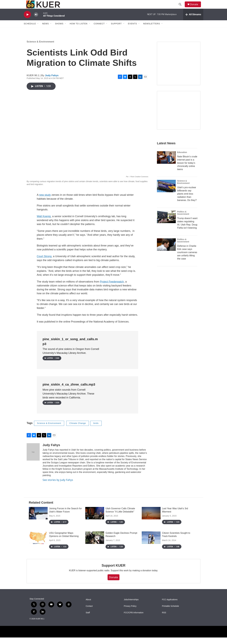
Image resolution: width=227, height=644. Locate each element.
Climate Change (78, 430)
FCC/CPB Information (134, 619)
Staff (88, 619)
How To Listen (79, 30)
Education (182, 159)
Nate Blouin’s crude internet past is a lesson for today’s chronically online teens (187, 169)
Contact (89, 613)
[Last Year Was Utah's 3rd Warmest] (151, 520)
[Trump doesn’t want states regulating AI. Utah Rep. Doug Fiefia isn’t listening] (166, 223)
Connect (99, 30)
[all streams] (193, 21)
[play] (27, 21)
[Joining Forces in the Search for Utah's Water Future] (38, 520)
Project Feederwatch (112, 288)
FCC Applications (170, 606)
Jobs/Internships (131, 606)
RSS (164, 619)
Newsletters (152, 30)
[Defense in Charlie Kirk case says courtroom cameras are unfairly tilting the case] (166, 251)
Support (116, 30)
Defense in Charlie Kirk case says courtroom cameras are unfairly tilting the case (187, 259)
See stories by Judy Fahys (58, 486)
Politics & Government (183, 219)
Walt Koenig (44, 223)
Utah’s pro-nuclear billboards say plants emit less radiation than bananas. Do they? (187, 200)
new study (45, 201)
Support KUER (113, 572)
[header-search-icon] (181, 8)
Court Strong (44, 263)
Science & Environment (40, 48)
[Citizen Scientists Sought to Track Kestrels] (151, 544)
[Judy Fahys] (33, 458)
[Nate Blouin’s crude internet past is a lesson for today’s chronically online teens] (166, 164)
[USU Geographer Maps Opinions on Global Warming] (38, 544)
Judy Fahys (52, 82)
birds (96, 430)
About (88, 606)
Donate (196, 8)
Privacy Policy (130, 613)
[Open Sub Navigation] (38, 30)
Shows (59, 30)
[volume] (36, 21)
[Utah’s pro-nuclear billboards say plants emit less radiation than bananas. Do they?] (166, 193)
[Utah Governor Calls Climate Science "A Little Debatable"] (95, 520)
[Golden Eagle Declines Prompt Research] (95, 544)
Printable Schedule (171, 613)
